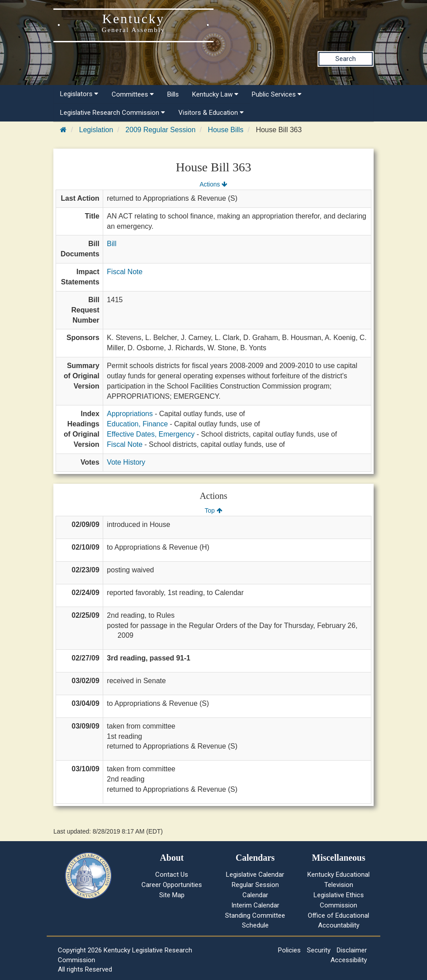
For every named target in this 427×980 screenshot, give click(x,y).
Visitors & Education (211, 113)
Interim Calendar (255, 905)
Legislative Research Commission (113, 113)
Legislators (79, 94)
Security (319, 950)
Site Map (172, 895)
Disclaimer (352, 950)
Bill (111, 244)
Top (213, 510)
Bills (173, 94)
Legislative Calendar (255, 875)
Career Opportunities (172, 885)
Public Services (277, 94)
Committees (133, 94)
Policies (289, 950)
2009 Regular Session (160, 130)
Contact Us (172, 875)
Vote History (126, 462)
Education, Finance (137, 424)
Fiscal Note (125, 272)
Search (346, 59)
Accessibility (349, 960)
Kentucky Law (215, 94)
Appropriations (130, 414)
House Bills (226, 130)
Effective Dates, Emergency (151, 434)
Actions (213, 184)
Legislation (96, 130)
